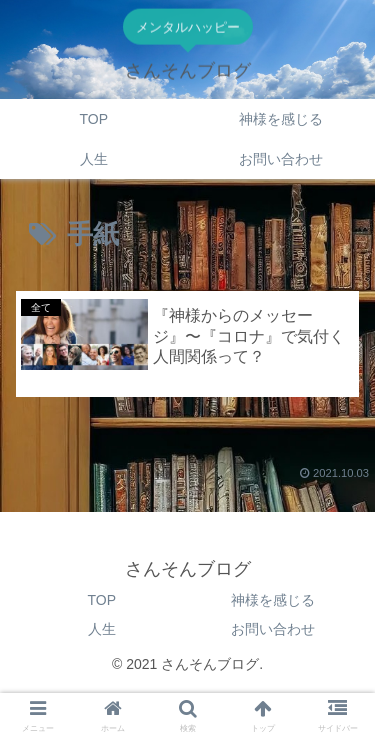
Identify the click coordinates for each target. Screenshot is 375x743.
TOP (101, 600)
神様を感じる (273, 600)
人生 (102, 629)
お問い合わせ (273, 629)
